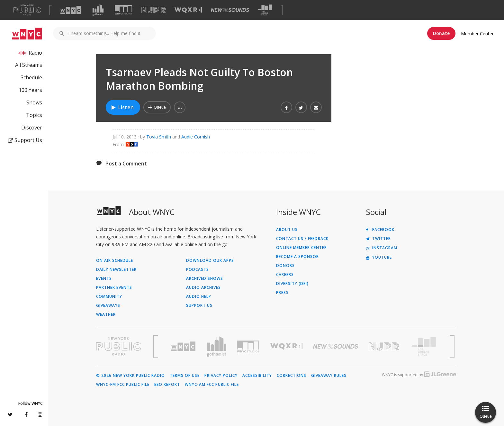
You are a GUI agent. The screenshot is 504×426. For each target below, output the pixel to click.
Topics (34, 115)
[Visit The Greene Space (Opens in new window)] (265, 10)
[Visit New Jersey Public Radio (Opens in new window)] (385, 346)
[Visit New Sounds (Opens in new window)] (230, 10)
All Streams (29, 65)
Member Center (477, 34)
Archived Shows (205, 279)
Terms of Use (185, 376)
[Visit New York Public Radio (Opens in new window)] (119, 346)
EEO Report (167, 385)
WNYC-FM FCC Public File (123, 385)
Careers (285, 275)
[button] (180, 107)
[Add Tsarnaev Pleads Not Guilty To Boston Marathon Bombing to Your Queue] (157, 107)
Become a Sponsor (297, 257)
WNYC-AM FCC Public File (212, 385)
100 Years (30, 90)
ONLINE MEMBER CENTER (301, 248)
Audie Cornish (196, 137)
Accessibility (257, 376)
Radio (35, 53)
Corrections (292, 376)
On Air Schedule (115, 261)
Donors (285, 266)
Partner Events (114, 288)
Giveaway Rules (329, 376)
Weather (106, 315)
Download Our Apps (210, 261)
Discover (32, 128)
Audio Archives (203, 288)
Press (282, 293)
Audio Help (199, 297)
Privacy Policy (221, 376)
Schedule (31, 77)
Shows (34, 102)
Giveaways (108, 306)
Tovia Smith (159, 137)
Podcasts (198, 270)
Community (109, 297)
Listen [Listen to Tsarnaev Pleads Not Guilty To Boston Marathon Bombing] (122, 107)
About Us (287, 230)
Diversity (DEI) (292, 284)
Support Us (25, 140)
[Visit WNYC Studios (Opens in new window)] (124, 10)
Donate (441, 33)
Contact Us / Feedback (302, 239)
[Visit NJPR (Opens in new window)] (153, 10)
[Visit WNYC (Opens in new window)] (71, 10)
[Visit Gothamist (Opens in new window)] (98, 10)
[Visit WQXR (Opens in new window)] (188, 10)
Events (104, 279)
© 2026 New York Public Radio (130, 376)
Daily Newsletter (116, 270)
